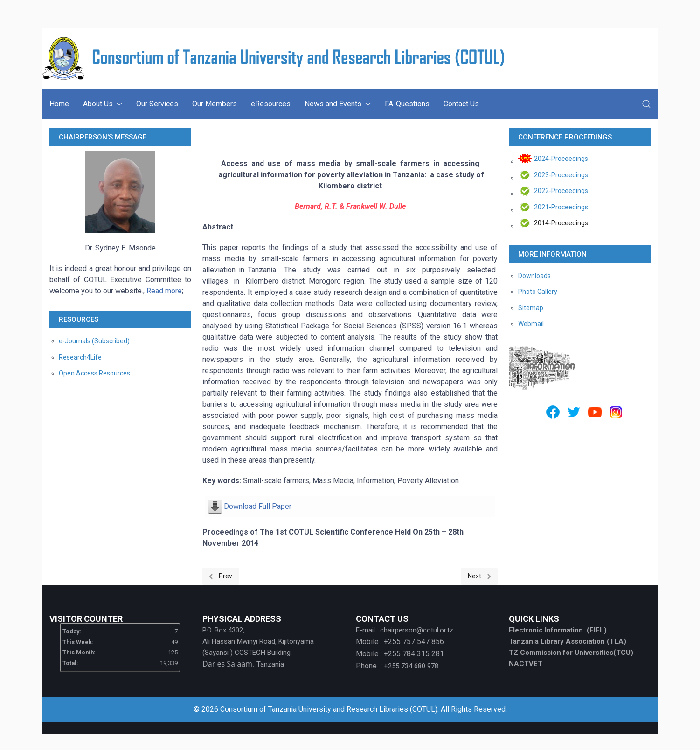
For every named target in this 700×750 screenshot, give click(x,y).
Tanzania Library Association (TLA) (568, 641)
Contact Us (461, 104)
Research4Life (80, 357)
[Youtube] (595, 412)
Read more (164, 291)
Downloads (534, 276)
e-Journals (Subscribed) (94, 341)
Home (59, 104)
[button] (646, 104)
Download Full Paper (258, 506)
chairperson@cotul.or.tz (417, 630)
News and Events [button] (338, 104)
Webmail (531, 324)
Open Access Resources (94, 373)
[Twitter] (574, 412)
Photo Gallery (538, 292)
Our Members (215, 104)
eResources (271, 104)
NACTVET (526, 664)
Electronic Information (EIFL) (558, 630)
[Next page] (479, 576)
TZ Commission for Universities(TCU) (571, 653)
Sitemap (531, 308)
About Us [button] (103, 104)
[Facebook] (553, 412)
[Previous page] (221, 576)
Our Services (157, 104)
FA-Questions (407, 104)
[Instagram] (616, 412)
